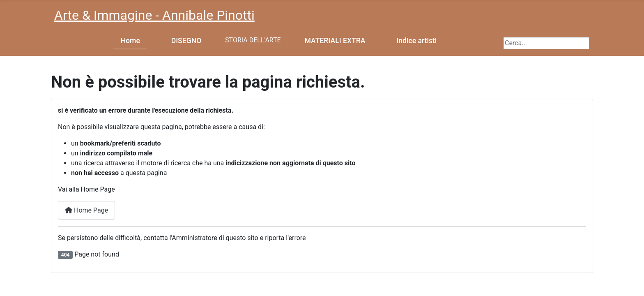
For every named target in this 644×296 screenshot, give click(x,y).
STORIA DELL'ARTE (253, 40)
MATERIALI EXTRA (335, 41)
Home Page (86, 210)
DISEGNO (186, 41)
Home (130, 41)
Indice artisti (416, 41)
